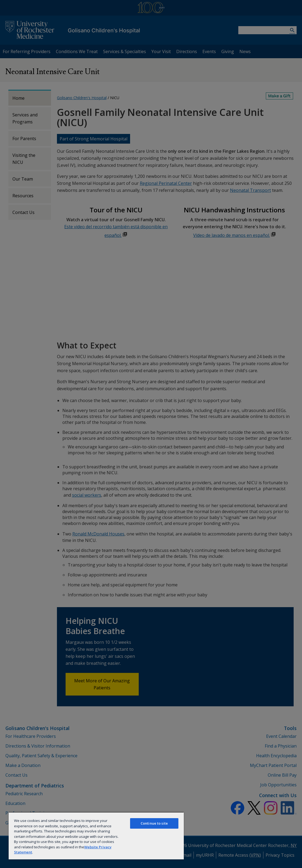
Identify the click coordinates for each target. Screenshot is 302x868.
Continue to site (154, 823)
